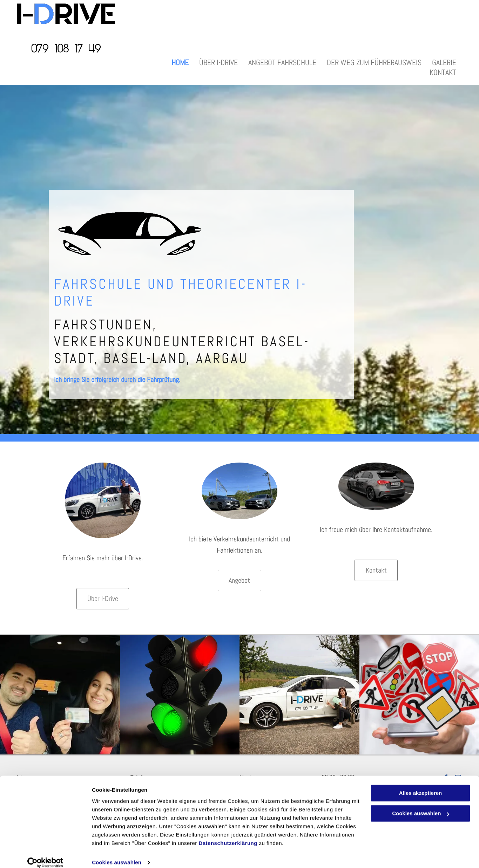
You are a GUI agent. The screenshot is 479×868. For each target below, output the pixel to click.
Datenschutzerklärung (228, 835)
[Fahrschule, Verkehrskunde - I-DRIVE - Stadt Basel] (180, 695)
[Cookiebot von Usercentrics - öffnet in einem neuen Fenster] (45, 854)
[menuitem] (180, 62)
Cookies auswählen (117, 854)
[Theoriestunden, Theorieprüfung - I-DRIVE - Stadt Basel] (419, 695)
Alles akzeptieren (421, 785)
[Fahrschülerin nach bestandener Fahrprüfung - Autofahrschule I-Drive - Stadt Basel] (299, 695)
